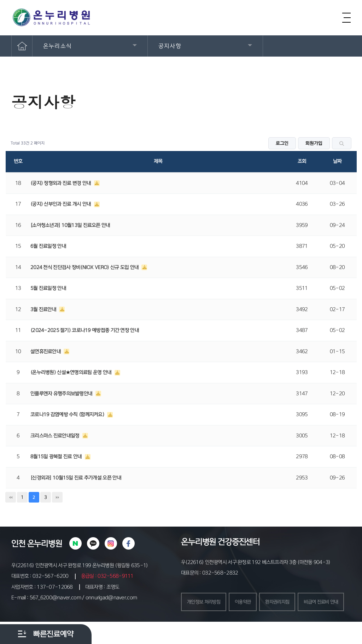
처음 (11, 497)
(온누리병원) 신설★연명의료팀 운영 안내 (72, 372)
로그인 (282, 143)
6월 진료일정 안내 (48, 246)
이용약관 (246, 602)
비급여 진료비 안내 (206, 624)
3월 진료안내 (44, 309)
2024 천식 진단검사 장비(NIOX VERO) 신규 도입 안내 (85, 267)
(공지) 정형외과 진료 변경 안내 (61, 183)
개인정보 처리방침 (205, 602)
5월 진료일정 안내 (48, 288)
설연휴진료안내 (46, 352)
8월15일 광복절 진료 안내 (57, 457)
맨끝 (57, 497)
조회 (302, 161)
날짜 (337, 161)
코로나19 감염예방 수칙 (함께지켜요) (68, 414)
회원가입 (314, 143)
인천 (18, 544)
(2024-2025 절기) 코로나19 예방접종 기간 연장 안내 (85, 330)
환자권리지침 (282, 602)
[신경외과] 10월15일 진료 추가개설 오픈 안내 (76, 478)
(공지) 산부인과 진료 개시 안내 (61, 204)
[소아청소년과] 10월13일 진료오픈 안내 (70, 225)
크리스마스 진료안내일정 (56, 436)
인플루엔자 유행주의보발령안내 (62, 394)
